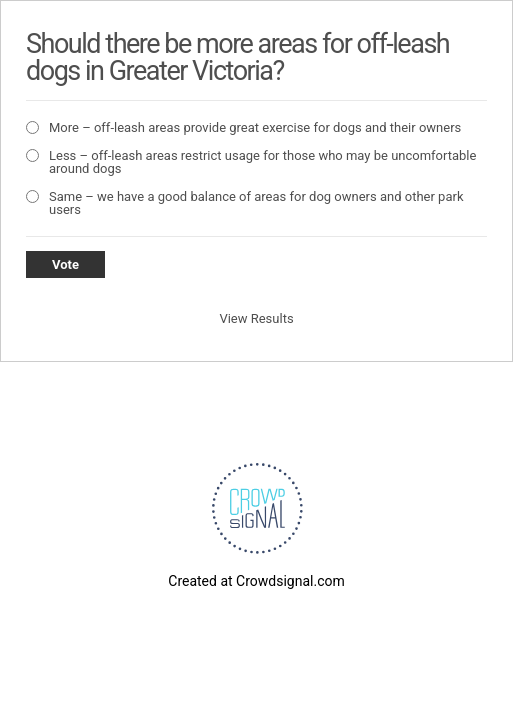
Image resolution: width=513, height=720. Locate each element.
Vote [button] (65, 264)
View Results (256, 318)
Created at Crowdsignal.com (256, 581)
